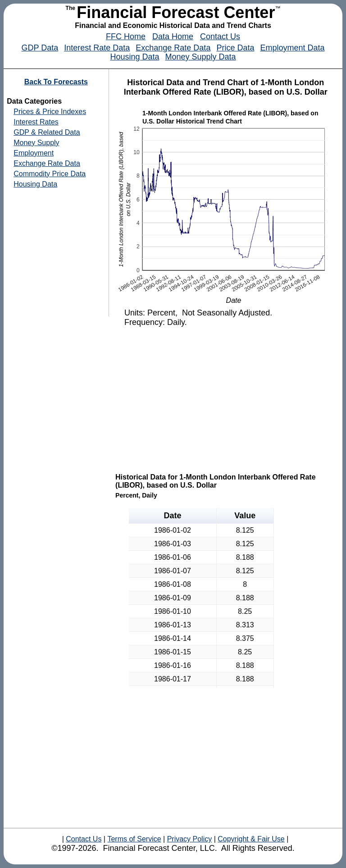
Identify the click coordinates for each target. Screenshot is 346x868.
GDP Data (40, 48)
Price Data (235, 48)
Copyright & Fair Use (251, 839)
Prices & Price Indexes (50, 112)
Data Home (173, 37)
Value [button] (245, 516)
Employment (34, 153)
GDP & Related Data (47, 132)
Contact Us (220, 37)
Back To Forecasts (56, 82)
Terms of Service (134, 839)
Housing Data (134, 57)
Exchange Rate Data (173, 48)
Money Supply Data (201, 57)
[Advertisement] (227, 399)
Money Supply (36, 143)
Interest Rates (36, 122)
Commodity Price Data (50, 174)
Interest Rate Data (97, 48)
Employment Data (292, 48)
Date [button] (172, 516)
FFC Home (126, 37)
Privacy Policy (189, 839)
